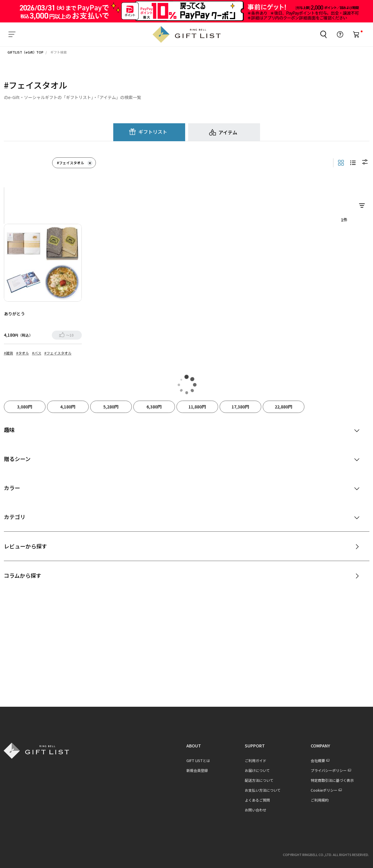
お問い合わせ (252, 810)
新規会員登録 (194, 770)
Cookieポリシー (320, 790)
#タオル (23, 353)
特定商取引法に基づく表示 (329, 780)
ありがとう (14, 313)
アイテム (228, 132)
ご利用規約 (316, 800)
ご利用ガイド (252, 760)
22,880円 (283, 406)
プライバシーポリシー (325, 770)
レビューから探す (25, 546)
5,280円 (111, 406)
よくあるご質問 (254, 800)
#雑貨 (9, 353)
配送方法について (256, 780)
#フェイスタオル (75, 163)
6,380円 (154, 406)
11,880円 (197, 406)
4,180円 (68, 406)
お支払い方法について (259, 790)
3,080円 (25, 406)
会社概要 (314, 760)
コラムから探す (23, 575)
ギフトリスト (153, 131)
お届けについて (254, 770)
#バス (37, 353)
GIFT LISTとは (195, 760)
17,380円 (240, 406)
